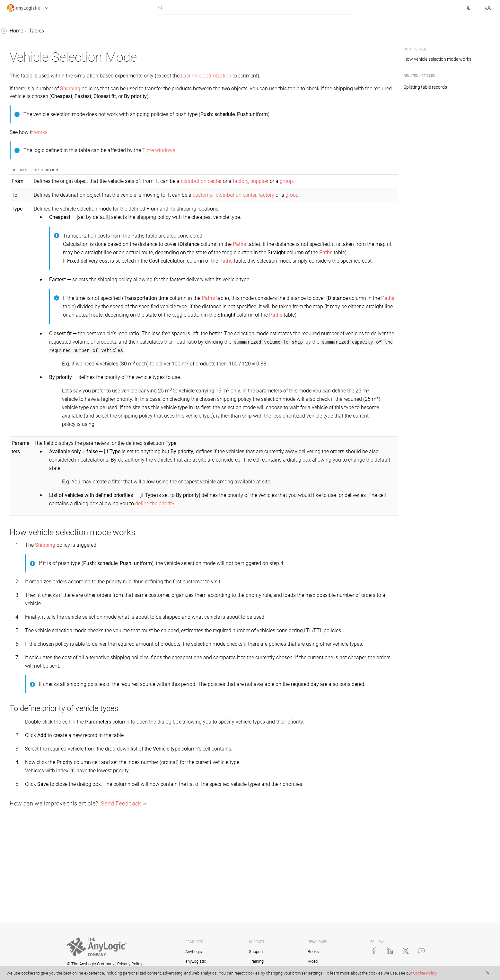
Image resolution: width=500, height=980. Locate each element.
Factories (23, 252)
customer (299, 195)
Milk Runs (23, 361)
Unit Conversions (31, 667)
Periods (21, 435)
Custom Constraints (35, 166)
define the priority (340, 545)
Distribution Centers (34, 215)
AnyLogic (194, 952)
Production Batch (32, 532)
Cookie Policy (425, 973)
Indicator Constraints (36, 288)
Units (18, 679)
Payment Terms (30, 410)
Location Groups (31, 337)
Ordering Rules (29, 386)
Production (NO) (30, 508)
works (137, 132)
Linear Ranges (28, 313)
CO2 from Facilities (34, 129)
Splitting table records (425, 87)
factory (336, 181)
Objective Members (34, 374)
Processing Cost (31, 447)
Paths (19, 398)
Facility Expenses (32, 239)
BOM (18, 117)
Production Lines (31, 557)
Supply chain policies (36, 68)
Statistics (17, 716)
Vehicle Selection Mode (38, 691)
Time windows (255, 150)
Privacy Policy (130, 964)
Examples (18, 740)
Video (313, 961)
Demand (22, 190)
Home (113, 31)
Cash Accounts (29, 154)
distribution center (297, 181)
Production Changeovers (40, 545)
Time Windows (29, 655)
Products (22, 569)
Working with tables (35, 81)
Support (256, 952)
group (382, 181)
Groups (20, 276)
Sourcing (22, 618)
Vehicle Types (28, 703)
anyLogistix (19, 32)
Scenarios (18, 44)
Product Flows (28, 471)
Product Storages (32, 496)
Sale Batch (24, 581)
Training (256, 961)
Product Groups (30, 484)
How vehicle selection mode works (439, 59)
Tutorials (16, 728)
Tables (14, 56)
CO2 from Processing (36, 142)
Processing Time (31, 459)
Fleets (19, 264)
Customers (24, 178)
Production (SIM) (31, 520)
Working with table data (39, 93)
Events (20, 227)
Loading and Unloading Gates (46, 325)
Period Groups (28, 423)
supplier (355, 181)
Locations (23, 349)
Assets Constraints (33, 105)
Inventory (23, 300)
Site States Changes (35, 593)
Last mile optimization (302, 76)
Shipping (22, 606)
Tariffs (19, 642)
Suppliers (23, 630)
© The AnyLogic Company (91, 964)
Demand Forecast (32, 203)
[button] (33, 8)
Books (313, 952)
